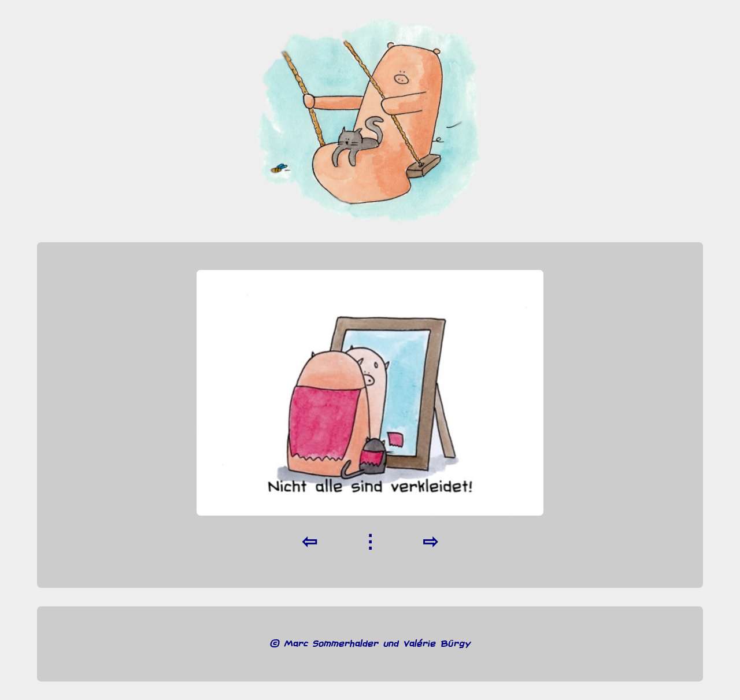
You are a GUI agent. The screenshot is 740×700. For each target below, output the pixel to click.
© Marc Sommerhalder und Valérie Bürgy (370, 644)
